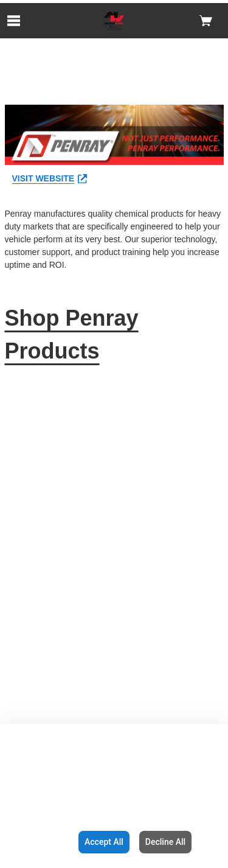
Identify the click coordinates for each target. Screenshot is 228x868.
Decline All (165, 842)
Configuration (37, 842)
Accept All (104, 842)
